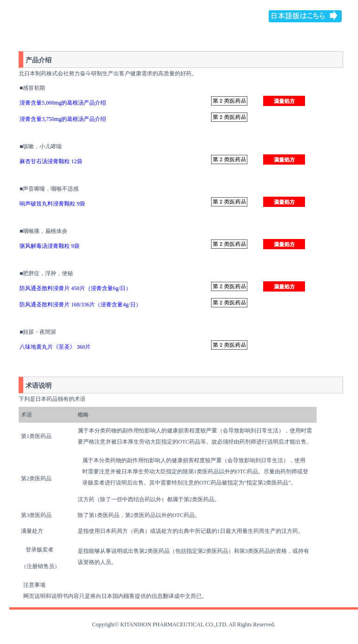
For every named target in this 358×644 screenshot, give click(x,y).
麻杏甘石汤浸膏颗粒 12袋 (52, 161)
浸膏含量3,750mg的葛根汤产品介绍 (63, 119)
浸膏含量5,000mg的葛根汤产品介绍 (63, 103)
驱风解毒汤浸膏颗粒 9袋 (50, 246)
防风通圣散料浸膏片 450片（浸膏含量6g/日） (75, 288)
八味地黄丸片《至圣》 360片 (55, 347)
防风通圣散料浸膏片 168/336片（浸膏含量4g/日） (80, 305)
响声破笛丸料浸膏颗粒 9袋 (52, 204)
